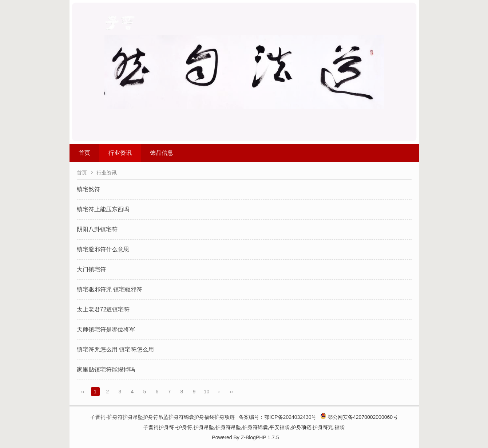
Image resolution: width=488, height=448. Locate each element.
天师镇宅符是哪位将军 (106, 329)
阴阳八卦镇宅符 (97, 229)
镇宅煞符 (88, 189)
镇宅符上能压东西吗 (103, 209)
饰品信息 (162, 153)
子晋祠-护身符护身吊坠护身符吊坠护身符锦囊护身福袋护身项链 (162, 417)
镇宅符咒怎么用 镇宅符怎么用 (115, 349)
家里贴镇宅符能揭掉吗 (106, 370)
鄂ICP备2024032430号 (290, 417)
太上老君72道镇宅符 (103, 309)
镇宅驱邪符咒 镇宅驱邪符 (110, 289)
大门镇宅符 (91, 269)
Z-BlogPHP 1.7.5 (260, 437)
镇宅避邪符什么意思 (103, 249)
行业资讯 (120, 153)
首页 (84, 153)
